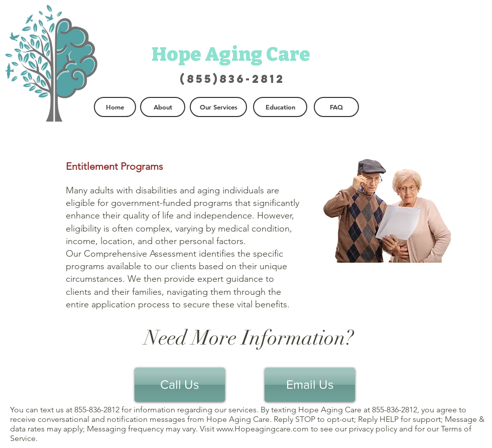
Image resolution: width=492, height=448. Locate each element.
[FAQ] (336, 107)
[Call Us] (180, 385)
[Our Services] (218, 107)
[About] (163, 107)
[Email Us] (310, 385)
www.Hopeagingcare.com (263, 429)
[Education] (280, 107)
